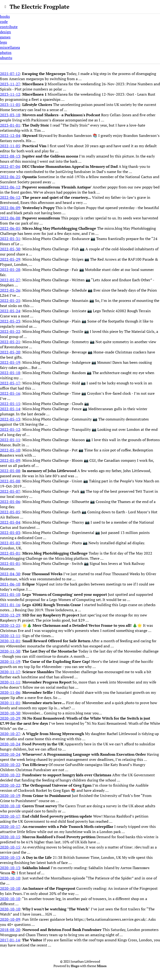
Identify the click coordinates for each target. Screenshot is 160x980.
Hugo (75, 966)
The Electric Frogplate (40, 7)
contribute (9, 27)
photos (6, 53)
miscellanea (10, 47)
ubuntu (6, 58)
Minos (102, 966)
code (4, 22)
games (5, 37)
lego (4, 42)
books (5, 16)
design (6, 32)
